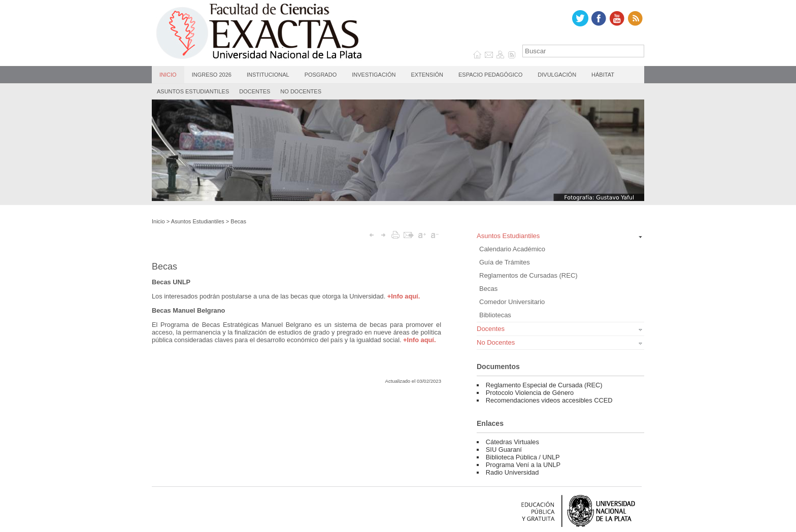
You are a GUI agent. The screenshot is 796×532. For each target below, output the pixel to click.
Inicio (168, 75)
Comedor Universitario (512, 302)
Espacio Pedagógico (490, 75)
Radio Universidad (512, 472)
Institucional (268, 75)
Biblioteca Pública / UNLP (523, 457)
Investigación (374, 75)
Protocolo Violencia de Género (530, 393)
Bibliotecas (495, 315)
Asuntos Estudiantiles (193, 91)
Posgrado (321, 75)
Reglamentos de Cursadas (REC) (528, 275)
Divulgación (557, 75)
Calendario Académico (512, 249)
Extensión (427, 75)
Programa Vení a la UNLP (523, 465)
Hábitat (603, 75)
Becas (238, 221)
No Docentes (301, 91)
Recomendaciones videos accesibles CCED (549, 400)
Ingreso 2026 (212, 75)
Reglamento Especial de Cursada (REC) (544, 385)
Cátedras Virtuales (512, 442)
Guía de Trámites (505, 262)
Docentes (255, 91)
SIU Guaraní (504, 450)
